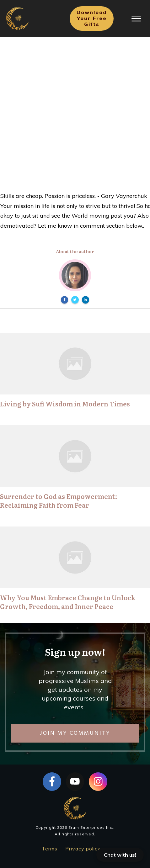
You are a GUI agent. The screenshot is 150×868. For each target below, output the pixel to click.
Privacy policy (83, 849)
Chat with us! (120, 855)
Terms (50, 849)
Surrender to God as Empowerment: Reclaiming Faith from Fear (59, 500)
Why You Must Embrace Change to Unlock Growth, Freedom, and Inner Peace (68, 602)
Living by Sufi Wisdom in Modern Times (65, 404)
